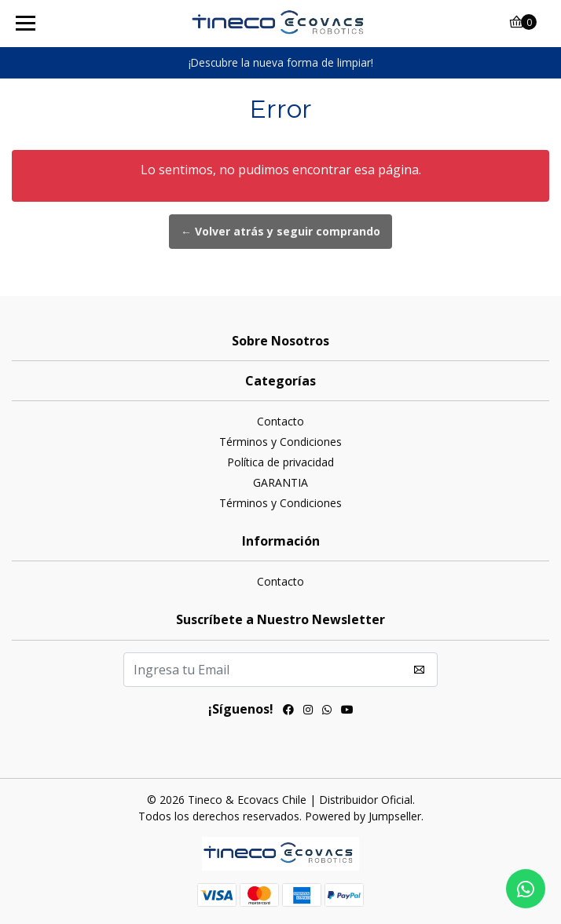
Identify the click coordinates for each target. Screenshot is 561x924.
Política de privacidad (280, 462)
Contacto (280, 421)
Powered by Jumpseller (363, 816)
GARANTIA (280, 482)
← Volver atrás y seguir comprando (280, 231)
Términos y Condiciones (280, 442)
